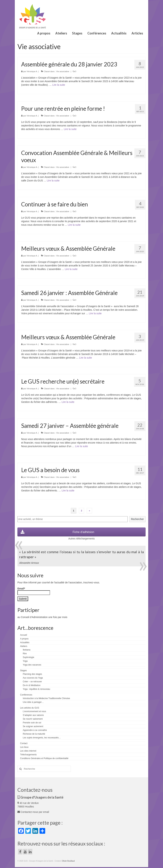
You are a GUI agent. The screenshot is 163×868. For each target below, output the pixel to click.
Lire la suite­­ (59, 85)
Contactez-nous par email (33, 812)
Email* (34, 591)
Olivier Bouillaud (68, 861)
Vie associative (63, 71)
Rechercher (137, 519)
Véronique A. (32, 71)
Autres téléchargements (81, 539)
